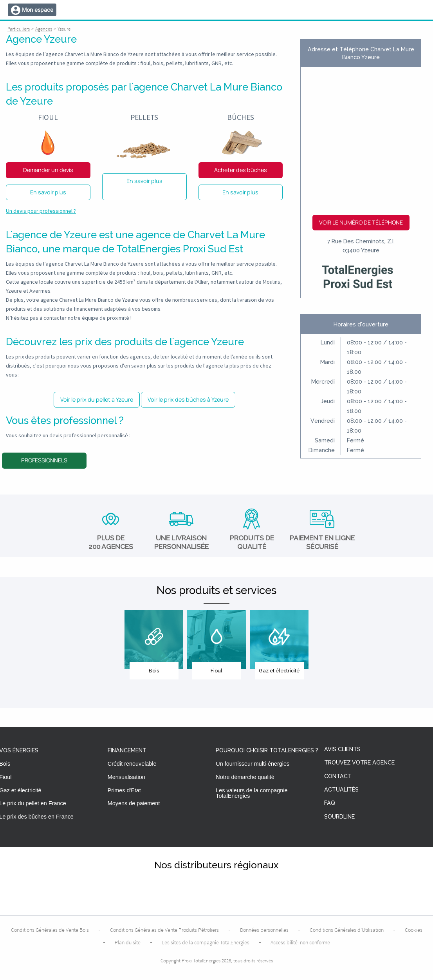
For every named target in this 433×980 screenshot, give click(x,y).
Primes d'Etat (124, 790)
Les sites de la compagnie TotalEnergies (206, 942)
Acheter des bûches (241, 170)
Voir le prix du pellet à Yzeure (97, 399)
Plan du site (128, 942)
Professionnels (44, 460)
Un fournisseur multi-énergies (253, 764)
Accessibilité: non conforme (300, 942)
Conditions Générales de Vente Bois (50, 930)
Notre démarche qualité (245, 777)
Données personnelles (264, 930)
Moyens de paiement (134, 803)
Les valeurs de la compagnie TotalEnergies (252, 793)
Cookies (414, 930)
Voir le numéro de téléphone (361, 222)
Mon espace (38, 10)
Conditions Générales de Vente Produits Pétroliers (164, 930)
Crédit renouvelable (132, 764)
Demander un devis (48, 170)
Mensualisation (126, 777)
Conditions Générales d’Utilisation (347, 930)
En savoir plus (48, 192)
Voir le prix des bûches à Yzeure (188, 399)
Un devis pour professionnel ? (41, 211)
